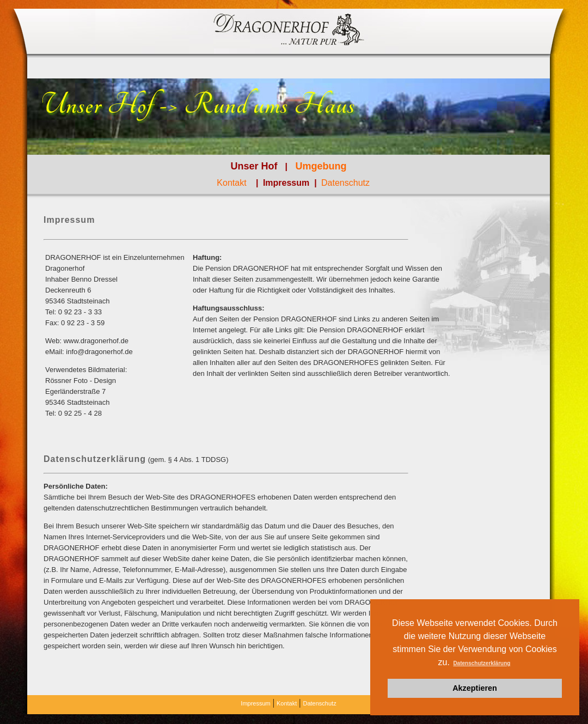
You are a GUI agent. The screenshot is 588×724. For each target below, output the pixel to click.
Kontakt (231, 183)
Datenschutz (345, 183)
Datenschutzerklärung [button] (482, 663)
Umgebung (321, 166)
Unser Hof (254, 166)
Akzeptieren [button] (475, 688)
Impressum (287, 183)
